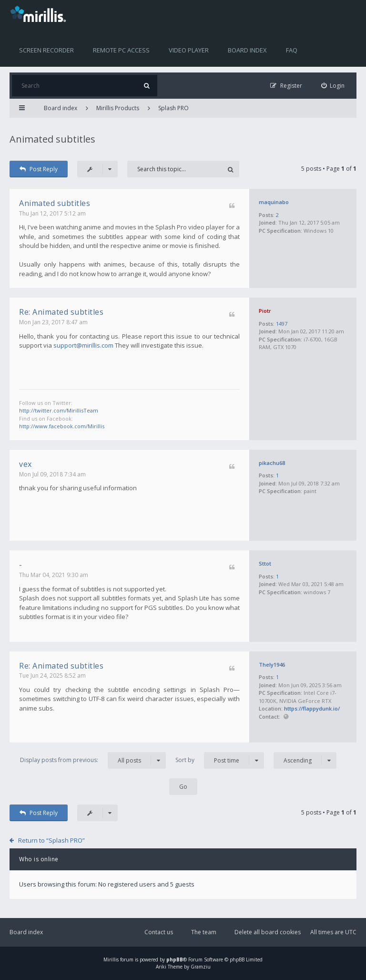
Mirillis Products (118, 108)
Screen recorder (46, 50)
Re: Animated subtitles (61, 312)
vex (25, 464)
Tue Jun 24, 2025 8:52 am (52, 676)
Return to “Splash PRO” (51, 840)
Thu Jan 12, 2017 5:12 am (52, 213)
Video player (189, 50)
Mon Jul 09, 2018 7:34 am (52, 474)
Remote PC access (121, 50)
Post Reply (39, 169)
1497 (282, 324)
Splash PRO (173, 108)
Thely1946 (272, 665)
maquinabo (274, 202)
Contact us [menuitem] (159, 932)
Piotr (265, 311)
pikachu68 (272, 463)
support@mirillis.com (83, 345)
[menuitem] (333, 86)
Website (286, 717)
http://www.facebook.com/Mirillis (62, 426)
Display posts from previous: (93, 760)
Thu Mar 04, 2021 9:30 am (54, 575)
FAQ (292, 50)
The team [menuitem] (204, 932)
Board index (247, 50)
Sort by (220, 760)
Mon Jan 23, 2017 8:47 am (53, 322)
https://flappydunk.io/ (312, 708)
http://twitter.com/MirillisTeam (59, 410)
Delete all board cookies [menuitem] (268, 932)
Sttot (265, 563)
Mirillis (111, 959)
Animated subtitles (52, 139)
